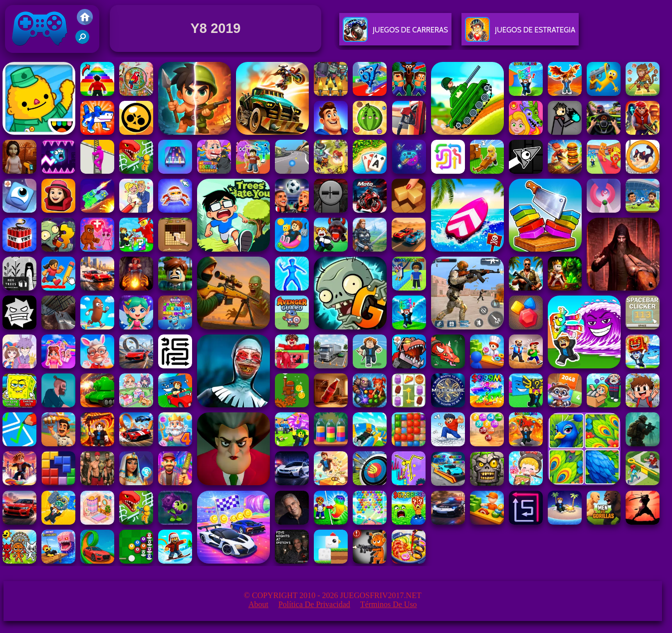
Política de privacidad (314, 604)
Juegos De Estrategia (520, 34)
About (258, 604)
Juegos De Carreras (395, 34)
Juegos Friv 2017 (40, 51)
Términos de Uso (389, 604)
